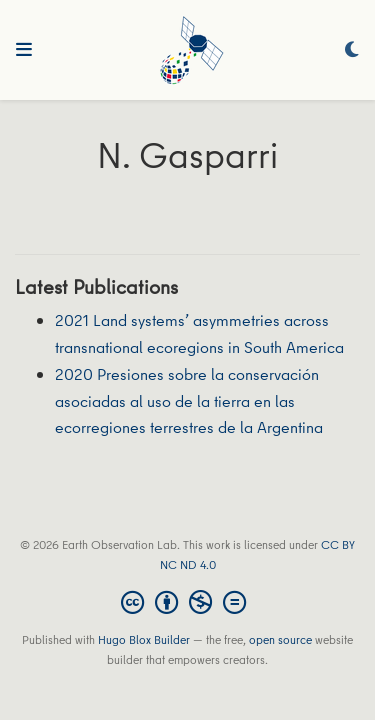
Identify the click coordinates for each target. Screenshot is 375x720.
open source (280, 639)
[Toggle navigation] (24, 50)
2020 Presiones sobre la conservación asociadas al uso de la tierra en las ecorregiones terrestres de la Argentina (189, 400)
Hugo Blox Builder (144, 639)
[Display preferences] (352, 50)
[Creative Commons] (187, 602)
